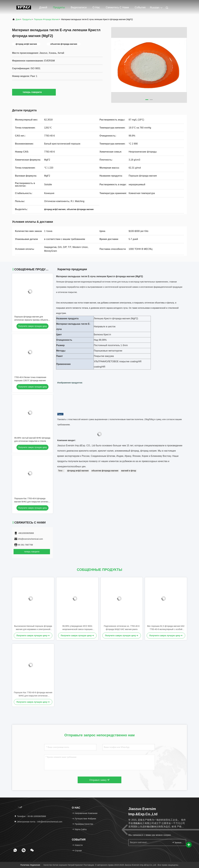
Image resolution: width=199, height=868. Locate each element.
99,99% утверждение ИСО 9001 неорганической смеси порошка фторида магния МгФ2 (77, 628)
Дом (18, 19)
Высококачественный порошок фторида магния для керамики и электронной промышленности (33, 628)
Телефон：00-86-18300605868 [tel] (30, 816)
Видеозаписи (79, 7)
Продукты (59, 7)
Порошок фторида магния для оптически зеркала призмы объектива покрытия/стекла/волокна (32, 320)
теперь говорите (34, 92)
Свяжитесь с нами (117, 7)
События (140, 7)
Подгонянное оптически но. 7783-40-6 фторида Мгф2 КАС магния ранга (122, 628)
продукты (27, 19)
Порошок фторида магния (46, 19)
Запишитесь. (178, 842)
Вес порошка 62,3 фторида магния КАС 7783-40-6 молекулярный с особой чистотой (166, 628)
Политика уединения (30, 865)
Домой (43, 7)
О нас (96, 7)
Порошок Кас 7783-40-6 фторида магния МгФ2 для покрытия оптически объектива (32, 502)
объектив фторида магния (105, 471)
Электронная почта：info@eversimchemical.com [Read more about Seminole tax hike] (38, 822)
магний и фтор (129, 471)
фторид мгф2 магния (78, 471)
